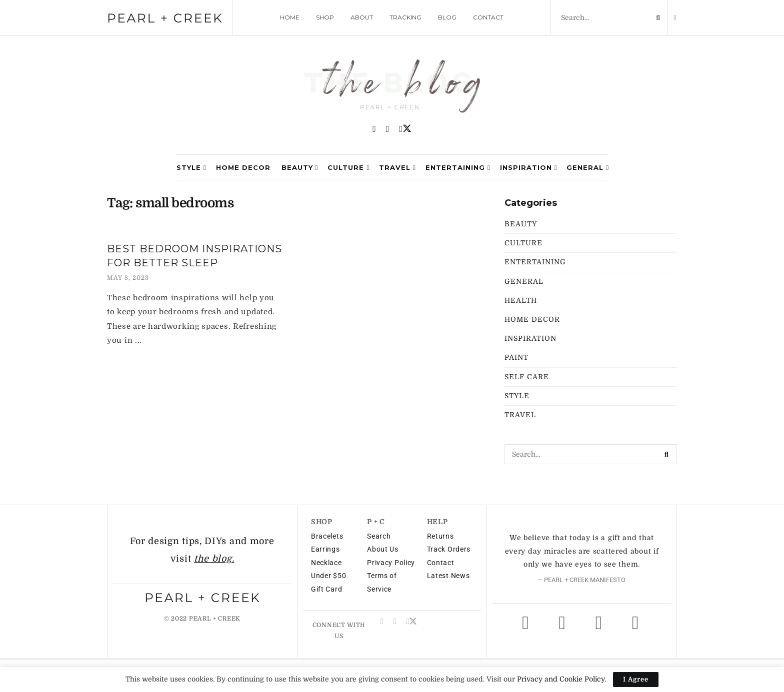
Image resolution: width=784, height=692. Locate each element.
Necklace (326, 563)
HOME (290, 17)
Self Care (527, 377)
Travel (395, 167)
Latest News (448, 576)
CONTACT (488, 17)
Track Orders (449, 549)
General (585, 167)
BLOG (447, 17)
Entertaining (455, 167)
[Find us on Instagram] (388, 129)
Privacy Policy (391, 563)
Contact (441, 563)
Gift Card (326, 589)
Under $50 (328, 576)
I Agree (636, 679)
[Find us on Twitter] (405, 129)
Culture (346, 167)
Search (379, 536)
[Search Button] (656, 17)
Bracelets (327, 536)
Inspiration (526, 167)
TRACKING (405, 17)
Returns (440, 536)
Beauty (297, 167)
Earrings (325, 549)
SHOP (325, 17)
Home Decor (243, 167)
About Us (383, 549)
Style (189, 167)
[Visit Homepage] (392, 87)
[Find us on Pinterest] (374, 129)
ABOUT (362, 17)
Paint (516, 357)
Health (521, 300)
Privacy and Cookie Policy (561, 679)
